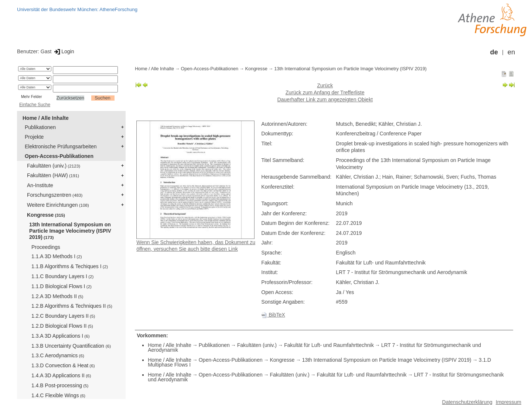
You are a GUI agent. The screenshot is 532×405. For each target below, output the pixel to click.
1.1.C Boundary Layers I (62, 276)
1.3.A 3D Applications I (61, 336)
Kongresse (46, 215)
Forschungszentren (55, 195)
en (511, 52)
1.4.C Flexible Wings (58, 395)
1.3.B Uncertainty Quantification (71, 346)
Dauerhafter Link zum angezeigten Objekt (325, 99)
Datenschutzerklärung (467, 402)
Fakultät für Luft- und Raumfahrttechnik (329, 345)
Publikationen (40, 127)
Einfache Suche (35, 105)
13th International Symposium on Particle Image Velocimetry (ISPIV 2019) (70, 231)
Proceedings (46, 247)
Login (63, 51)
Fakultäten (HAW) (53, 175)
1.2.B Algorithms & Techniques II (72, 306)
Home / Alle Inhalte (46, 118)
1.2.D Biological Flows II (62, 326)
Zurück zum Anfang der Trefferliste (325, 92)
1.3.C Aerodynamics (58, 355)
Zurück (325, 85)
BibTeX (273, 315)
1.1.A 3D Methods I (57, 256)
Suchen (103, 98)
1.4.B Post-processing (60, 385)
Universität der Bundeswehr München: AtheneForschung (77, 9)
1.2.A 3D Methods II (57, 296)
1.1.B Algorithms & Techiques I (70, 266)
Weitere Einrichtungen (58, 205)
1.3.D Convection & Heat (63, 365)
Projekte (34, 137)
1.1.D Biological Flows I (62, 286)
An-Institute (40, 185)
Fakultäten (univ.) (54, 166)
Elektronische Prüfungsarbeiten (61, 146)
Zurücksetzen (71, 98)
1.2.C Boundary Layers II (63, 316)
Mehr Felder (32, 97)
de (494, 52)
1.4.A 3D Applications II (61, 375)
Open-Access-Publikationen (59, 156)
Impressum (509, 402)
